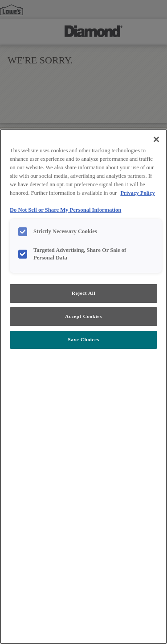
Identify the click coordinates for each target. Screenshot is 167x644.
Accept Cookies (83, 316)
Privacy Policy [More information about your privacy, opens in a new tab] (137, 193)
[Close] (156, 139)
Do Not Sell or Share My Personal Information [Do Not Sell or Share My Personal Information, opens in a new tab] (65, 210)
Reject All (83, 293)
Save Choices (83, 339)
